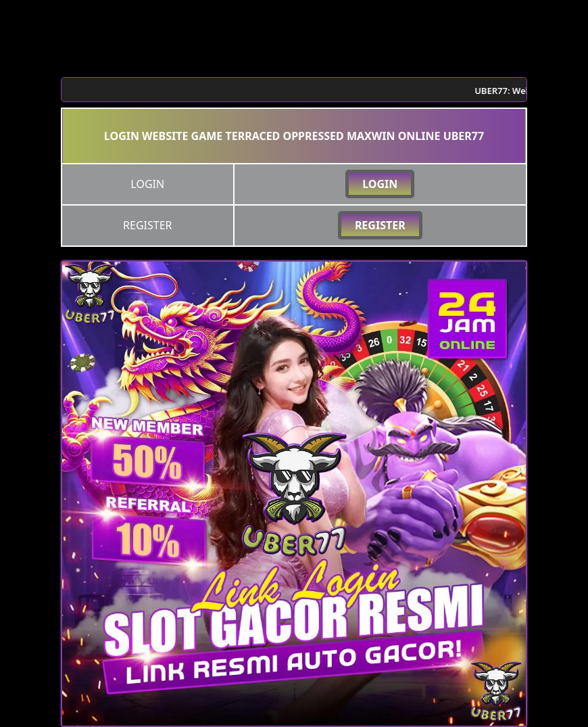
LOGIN (380, 184)
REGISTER (380, 225)
